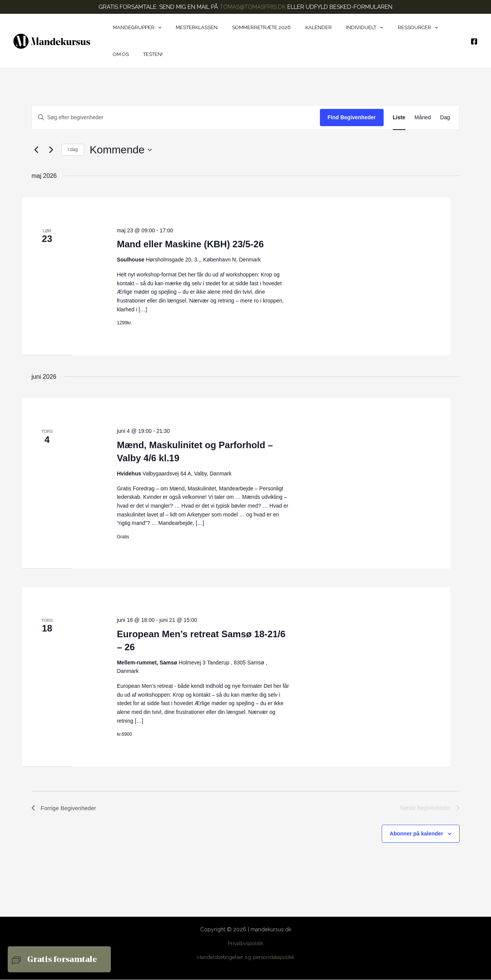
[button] (156, 28)
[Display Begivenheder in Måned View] (423, 118)
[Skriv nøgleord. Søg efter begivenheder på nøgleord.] (176, 118)
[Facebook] (474, 41)
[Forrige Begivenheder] (36, 150)
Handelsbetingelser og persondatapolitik (245, 958)
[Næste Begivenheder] (51, 150)
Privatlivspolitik (245, 944)
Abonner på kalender (416, 835)
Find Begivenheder (352, 117)
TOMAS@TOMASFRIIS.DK (253, 7)
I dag (73, 150)
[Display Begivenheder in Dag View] (445, 118)
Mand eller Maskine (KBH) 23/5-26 (190, 244)
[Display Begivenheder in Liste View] (399, 118)
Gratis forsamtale (62, 960)
